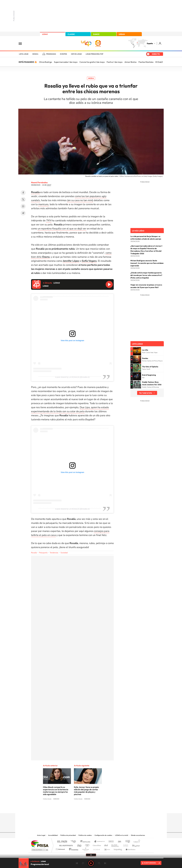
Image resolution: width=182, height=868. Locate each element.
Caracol (136, 842)
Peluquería (43, 553)
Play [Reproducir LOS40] (91, 863)
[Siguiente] (162, 62)
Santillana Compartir (99, 842)
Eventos (64, 54)
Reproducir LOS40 (109, 284)
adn (127, 842)
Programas (51, 54)
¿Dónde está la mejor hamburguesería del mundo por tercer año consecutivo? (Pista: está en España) (146, 275)
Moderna (73, 849)
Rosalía (34, 553)
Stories (106, 808)
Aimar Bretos (130, 62)
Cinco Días (96, 845)
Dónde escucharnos (138, 835)
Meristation (130, 849)
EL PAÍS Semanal (115, 845)
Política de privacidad (68, 835)
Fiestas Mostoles (146, 62)
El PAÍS (62, 842)
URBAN (122, 34)
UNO (79, 845)
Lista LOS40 (24, 54)
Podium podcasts (85, 849)
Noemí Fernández (39, 182)
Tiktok (81, 808)
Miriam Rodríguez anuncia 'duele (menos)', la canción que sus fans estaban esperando (147, 263)
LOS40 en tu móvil (122, 835)
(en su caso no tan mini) (80, 200)
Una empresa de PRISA (40, 844)
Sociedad (64, 553)
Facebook (23, 193)
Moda (91, 78)
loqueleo (118, 849)
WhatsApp (23, 206)
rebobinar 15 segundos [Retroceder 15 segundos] (83, 863)
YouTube (86, 808)
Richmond (61, 849)
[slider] (91, 858)
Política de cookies (85, 835)
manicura (43, 204)
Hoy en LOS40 (76, 54)
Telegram (23, 213)
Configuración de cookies (103, 835)
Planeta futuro (125, 845)
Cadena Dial (106, 845)
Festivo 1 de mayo (115, 62)
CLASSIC (71, 34)
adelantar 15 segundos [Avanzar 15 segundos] (99, 863)
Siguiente (105, 863)
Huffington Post (65, 845)
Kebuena (134, 845)
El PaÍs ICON (96, 849)
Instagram (76, 808)
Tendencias (54, 553)
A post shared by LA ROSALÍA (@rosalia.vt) (72, 377)
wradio (87, 845)
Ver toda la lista (146, 393)
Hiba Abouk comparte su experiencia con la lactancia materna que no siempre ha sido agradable (56, 791)
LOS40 (45, 34)
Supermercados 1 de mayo (66, 62)
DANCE (96, 34)
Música (35, 54)
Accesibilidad (53, 835)
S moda (107, 849)
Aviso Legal (41, 835)
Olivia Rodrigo (45, 62)
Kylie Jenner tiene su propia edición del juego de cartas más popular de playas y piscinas (86, 791)
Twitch (101, 808)
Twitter (23, 199)
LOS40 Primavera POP (94, 54)
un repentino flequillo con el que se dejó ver (62, 229)
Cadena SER (110, 842)
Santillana (86, 842)
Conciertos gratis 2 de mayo (92, 62)
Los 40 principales (74, 842)
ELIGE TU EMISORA (150, 863)
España (150, 43)
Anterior (77, 863)
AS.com (118, 842)
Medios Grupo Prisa (40, 850)
